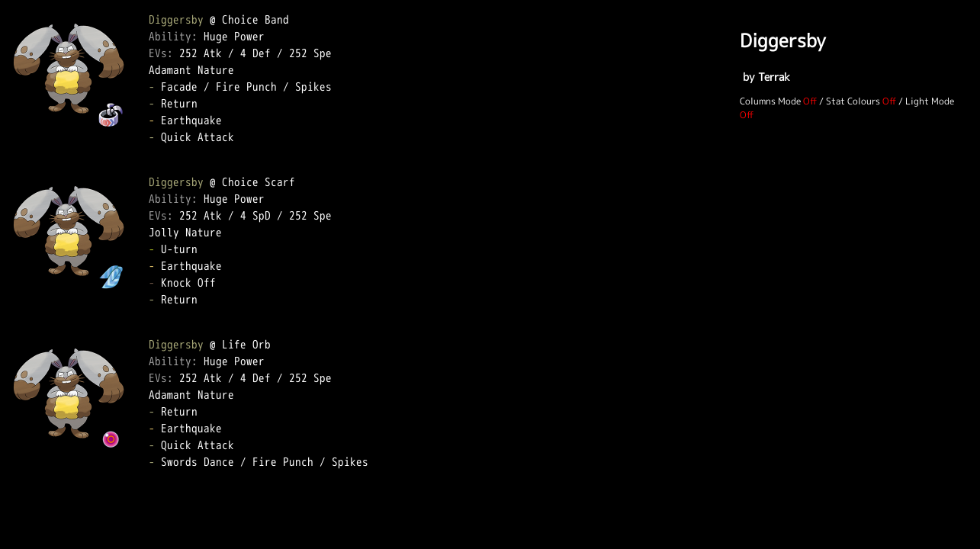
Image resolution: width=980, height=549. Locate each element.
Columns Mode (770, 101)
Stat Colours (853, 101)
